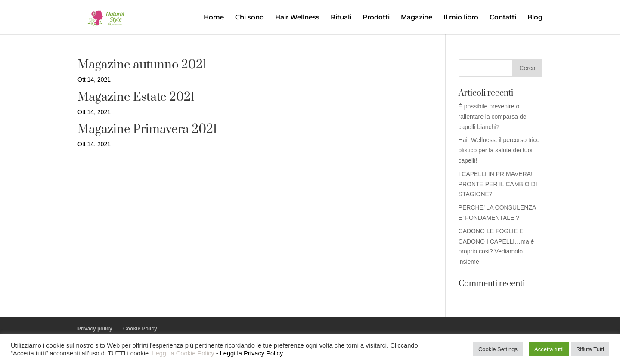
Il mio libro (461, 18)
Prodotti (376, 18)
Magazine (417, 18)
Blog (535, 18)
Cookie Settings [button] (498, 349)
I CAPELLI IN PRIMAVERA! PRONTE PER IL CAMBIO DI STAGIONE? (498, 184)
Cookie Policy (140, 329)
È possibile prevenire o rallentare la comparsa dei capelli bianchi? (493, 117)
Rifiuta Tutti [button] (590, 349)
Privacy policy (95, 329)
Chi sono (250, 18)
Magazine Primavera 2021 (147, 129)
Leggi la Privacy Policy (252, 353)
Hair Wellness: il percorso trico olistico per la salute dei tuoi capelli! (499, 150)
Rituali (341, 18)
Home (214, 18)
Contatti (503, 18)
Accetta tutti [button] (549, 349)
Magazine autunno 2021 (142, 65)
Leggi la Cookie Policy (183, 353)
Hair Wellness (297, 18)
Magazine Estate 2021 (136, 97)
